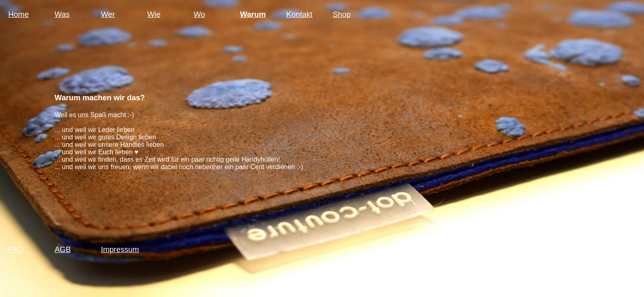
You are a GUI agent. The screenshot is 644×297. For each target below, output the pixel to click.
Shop (342, 14)
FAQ (16, 249)
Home (19, 14)
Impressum (120, 249)
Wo (199, 14)
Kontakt (299, 14)
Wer (108, 14)
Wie (154, 14)
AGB (63, 249)
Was (62, 14)
